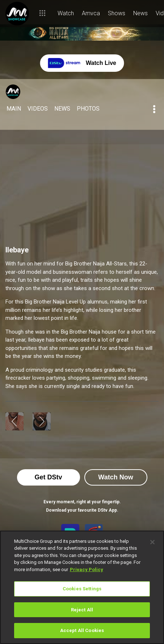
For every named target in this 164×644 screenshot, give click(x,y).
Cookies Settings (82, 589)
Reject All (82, 610)
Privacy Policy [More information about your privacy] (87, 569)
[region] (82, 587)
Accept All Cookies (82, 630)
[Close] (152, 542)
